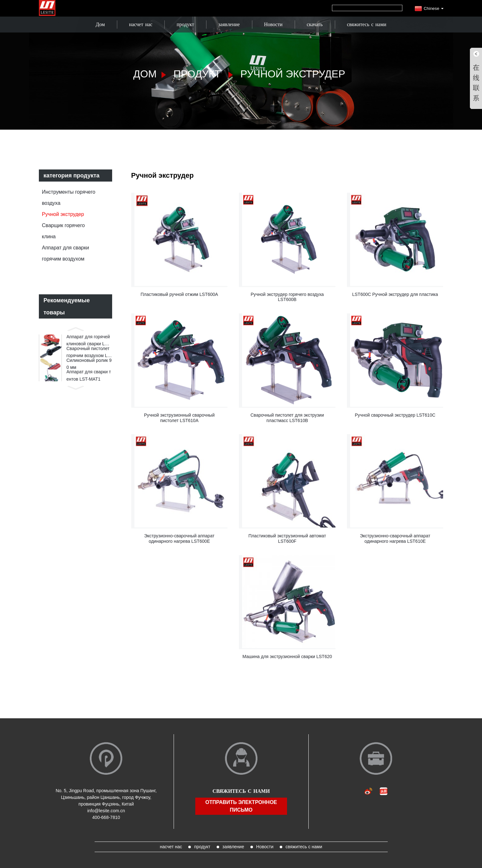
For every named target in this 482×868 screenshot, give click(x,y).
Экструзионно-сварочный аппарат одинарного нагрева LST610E (395, 538)
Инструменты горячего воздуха (69, 197)
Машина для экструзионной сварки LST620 (287, 656)
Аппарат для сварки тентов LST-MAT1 (89, 386)
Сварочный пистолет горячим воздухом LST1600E (89, 357)
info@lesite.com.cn (106, 811)
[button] (76, 328)
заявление (229, 24)
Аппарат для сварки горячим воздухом (66, 253)
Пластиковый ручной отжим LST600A (179, 294)
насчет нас (141, 24)
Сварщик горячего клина (64, 231)
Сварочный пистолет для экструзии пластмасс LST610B (287, 418)
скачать (315, 24)
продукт (185, 24)
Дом (100, 24)
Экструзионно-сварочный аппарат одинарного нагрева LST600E (179, 538)
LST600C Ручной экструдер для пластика (395, 294)
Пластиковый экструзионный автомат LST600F (287, 538)
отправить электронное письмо (241, 806)
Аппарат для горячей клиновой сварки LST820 (89, 342)
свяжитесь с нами (367, 24)
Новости (273, 24)
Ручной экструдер (293, 74)
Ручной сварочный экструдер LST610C (395, 415)
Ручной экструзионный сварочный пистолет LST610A (179, 418)
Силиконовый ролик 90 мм (89, 371)
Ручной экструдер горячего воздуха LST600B (287, 297)
